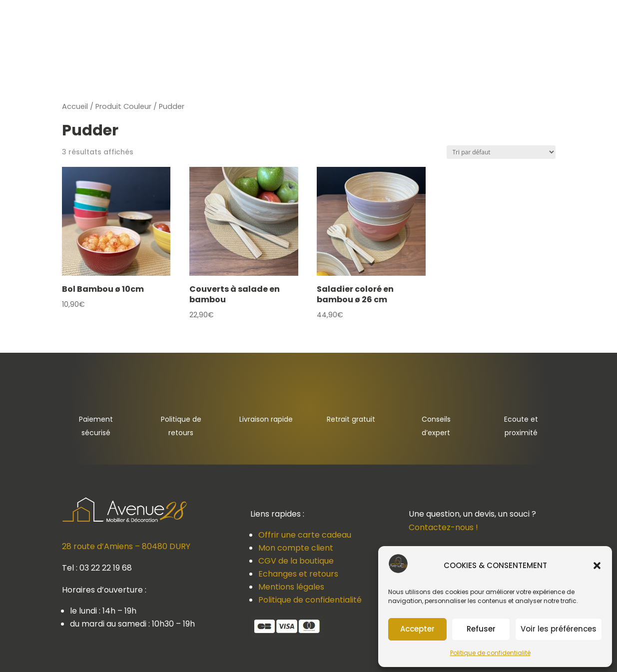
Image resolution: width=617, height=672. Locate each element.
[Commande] (501, 152)
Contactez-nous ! (443, 527)
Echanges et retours (298, 574)
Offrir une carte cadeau (305, 535)
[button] (597, 566)
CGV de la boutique (296, 561)
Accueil (75, 106)
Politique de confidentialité (490, 653)
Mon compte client (296, 548)
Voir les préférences (559, 629)
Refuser (481, 629)
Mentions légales (291, 587)
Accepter (417, 629)
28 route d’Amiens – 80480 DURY (126, 546)
